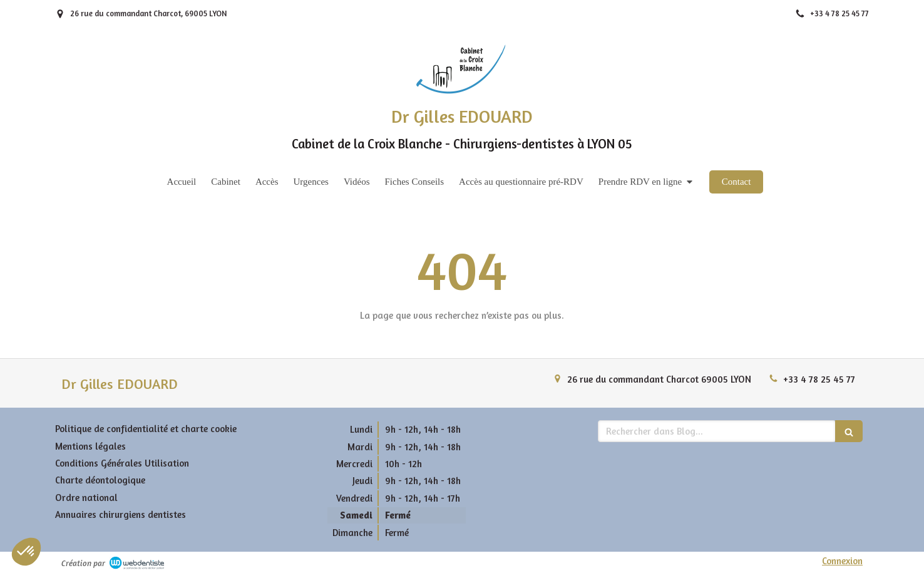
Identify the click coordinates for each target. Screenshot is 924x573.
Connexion (842, 561)
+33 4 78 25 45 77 (819, 379)
